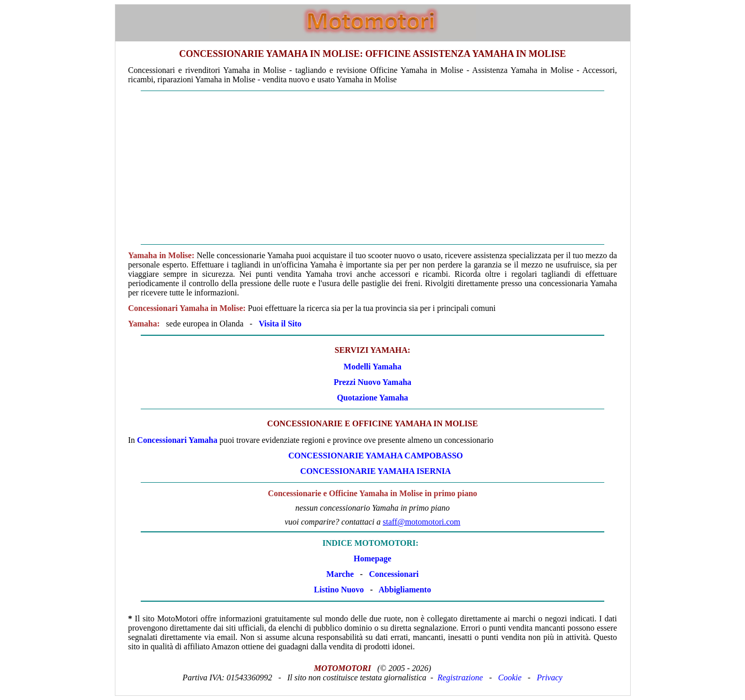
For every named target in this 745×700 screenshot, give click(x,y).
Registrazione (460, 677)
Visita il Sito (280, 324)
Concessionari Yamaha (177, 440)
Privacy (549, 677)
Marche (340, 574)
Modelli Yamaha (373, 367)
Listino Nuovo (339, 590)
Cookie (510, 677)
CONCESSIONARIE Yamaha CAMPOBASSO (376, 456)
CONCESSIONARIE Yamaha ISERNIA (375, 471)
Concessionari (394, 574)
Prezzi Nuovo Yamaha (373, 382)
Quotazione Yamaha (373, 398)
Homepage (373, 558)
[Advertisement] (373, 168)
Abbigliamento (405, 590)
